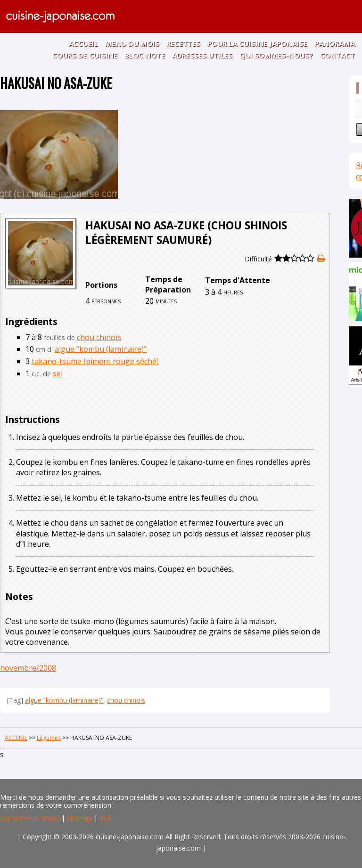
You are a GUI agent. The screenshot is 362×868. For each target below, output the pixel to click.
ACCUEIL (83, 43)
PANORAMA (335, 43)
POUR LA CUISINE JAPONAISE (257, 43)
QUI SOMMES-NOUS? (276, 55)
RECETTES (183, 43)
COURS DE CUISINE (85, 55)
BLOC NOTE (145, 55)
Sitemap (79, 818)
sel (58, 373)
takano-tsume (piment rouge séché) (95, 361)
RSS (105, 818)
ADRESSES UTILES (202, 55)
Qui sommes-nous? (30, 818)
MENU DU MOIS (132, 43)
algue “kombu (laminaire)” (101, 349)
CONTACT (337, 55)
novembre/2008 (28, 668)
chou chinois (99, 337)
